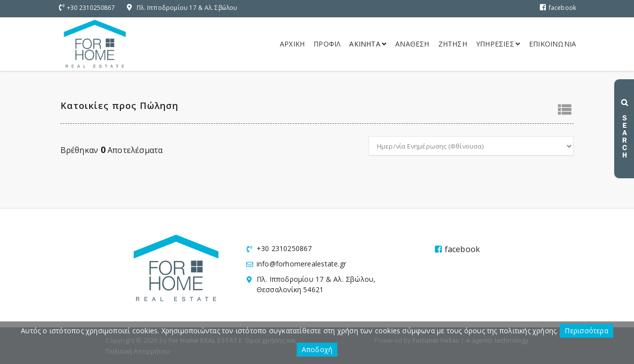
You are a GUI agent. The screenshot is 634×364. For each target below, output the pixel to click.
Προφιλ (327, 44)
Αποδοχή (317, 349)
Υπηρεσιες (498, 44)
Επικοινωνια (553, 44)
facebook (558, 8)
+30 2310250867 (91, 8)
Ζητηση (453, 44)
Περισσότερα (586, 331)
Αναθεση (412, 44)
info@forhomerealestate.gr (301, 264)
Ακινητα (368, 44)
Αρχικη (292, 44)
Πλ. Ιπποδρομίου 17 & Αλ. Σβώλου (187, 8)
